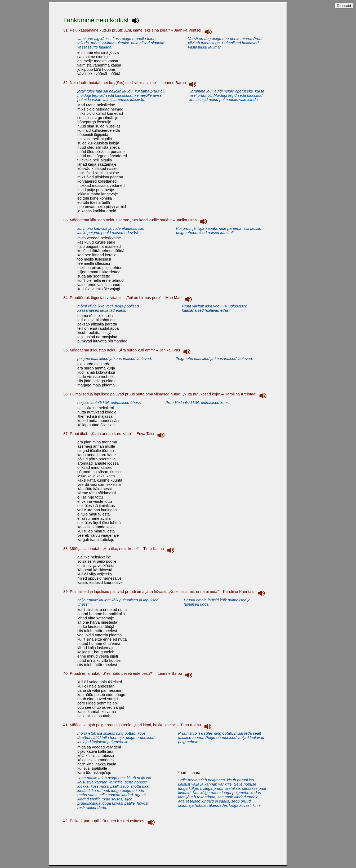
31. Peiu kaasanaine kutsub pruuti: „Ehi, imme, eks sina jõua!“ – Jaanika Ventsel (139, 30)
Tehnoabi (344, 6)
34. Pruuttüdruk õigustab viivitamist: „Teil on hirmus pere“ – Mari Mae (129, 298)
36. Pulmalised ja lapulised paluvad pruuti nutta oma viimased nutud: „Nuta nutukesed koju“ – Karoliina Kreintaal (166, 394)
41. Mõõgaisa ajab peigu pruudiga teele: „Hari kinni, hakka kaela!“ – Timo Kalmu (138, 725)
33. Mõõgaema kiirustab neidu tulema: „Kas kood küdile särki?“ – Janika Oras (136, 220)
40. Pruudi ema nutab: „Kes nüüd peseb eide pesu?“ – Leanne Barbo (129, 673)
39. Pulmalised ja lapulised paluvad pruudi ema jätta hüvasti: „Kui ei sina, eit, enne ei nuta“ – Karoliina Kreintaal (165, 592)
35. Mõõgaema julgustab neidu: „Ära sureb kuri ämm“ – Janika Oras (128, 350)
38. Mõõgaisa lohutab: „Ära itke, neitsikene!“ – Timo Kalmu (120, 549)
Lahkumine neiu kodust (102, 20)
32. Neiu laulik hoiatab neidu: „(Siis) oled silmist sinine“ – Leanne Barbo (131, 83)
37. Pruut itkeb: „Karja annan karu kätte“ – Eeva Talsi (115, 434)
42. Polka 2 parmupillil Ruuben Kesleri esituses (110, 821)
